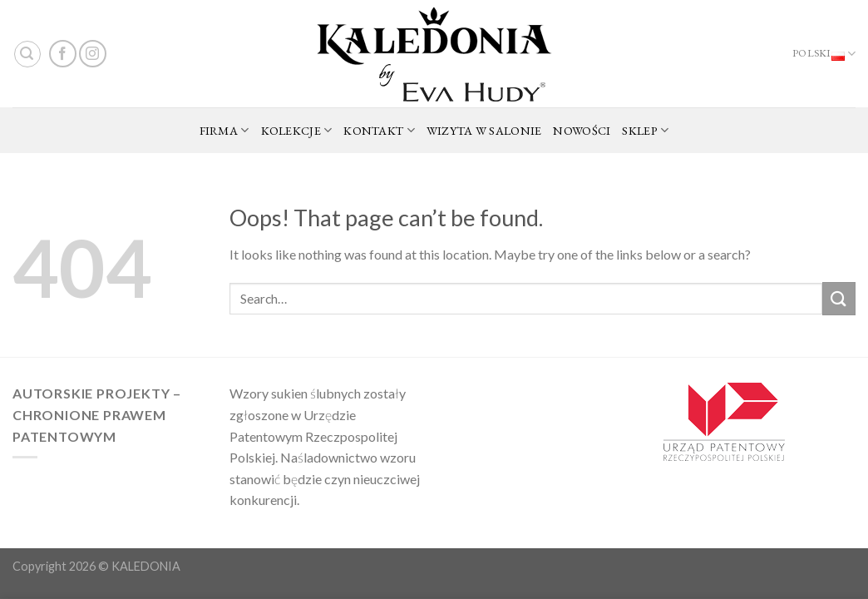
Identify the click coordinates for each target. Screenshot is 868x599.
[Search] (27, 54)
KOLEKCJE (297, 131)
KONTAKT (379, 131)
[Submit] (839, 298)
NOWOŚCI (582, 130)
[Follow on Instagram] (93, 54)
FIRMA (224, 131)
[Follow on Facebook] (63, 54)
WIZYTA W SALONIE (484, 130)
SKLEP (645, 131)
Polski (824, 54)
